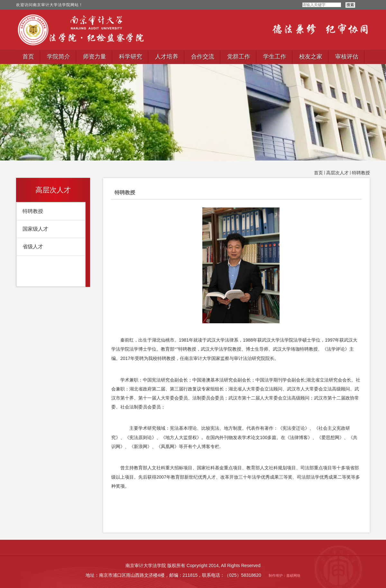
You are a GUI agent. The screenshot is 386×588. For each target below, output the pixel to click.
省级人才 (33, 247)
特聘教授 (361, 173)
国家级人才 (35, 229)
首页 (318, 173)
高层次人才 (337, 173)
